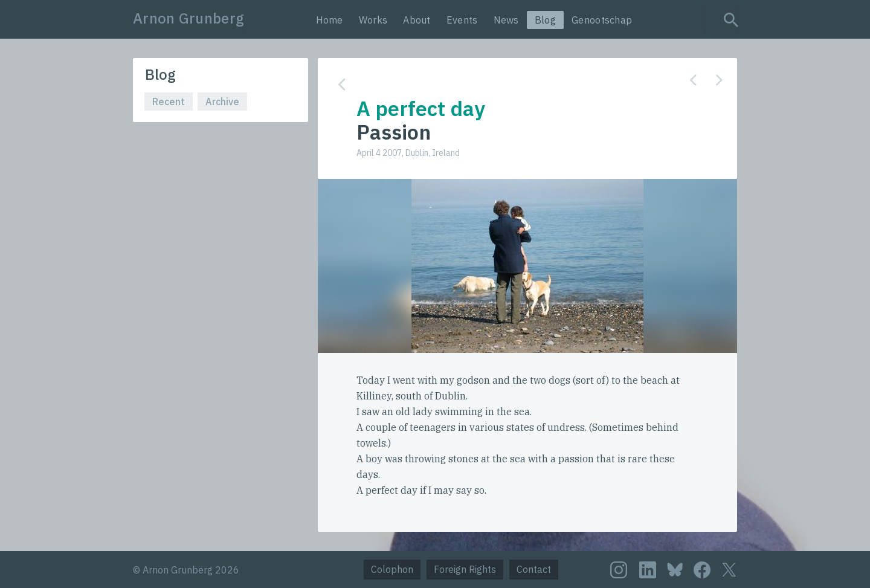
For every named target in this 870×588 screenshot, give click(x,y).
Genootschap (602, 20)
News (506, 20)
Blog (545, 20)
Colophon (392, 569)
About (417, 20)
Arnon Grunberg (188, 18)
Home (330, 20)
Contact (534, 569)
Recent (169, 102)
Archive (222, 102)
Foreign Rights (465, 569)
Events (462, 20)
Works (373, 20)
